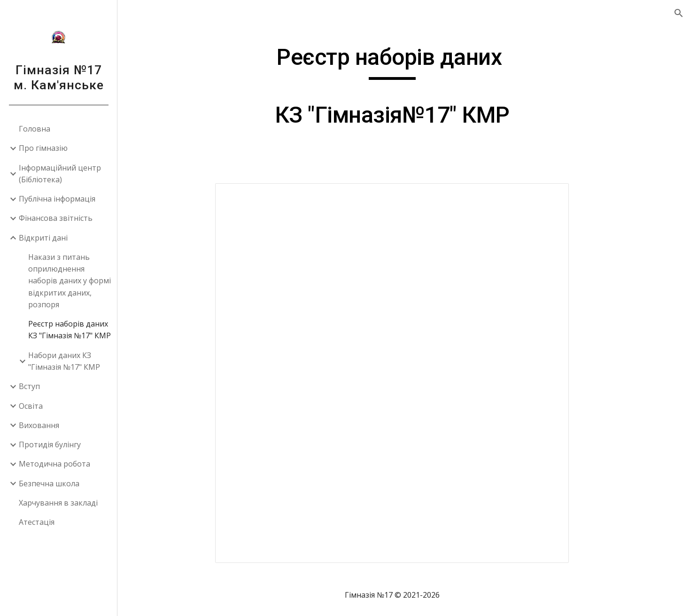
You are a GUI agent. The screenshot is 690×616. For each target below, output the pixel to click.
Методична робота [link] (54, 464)
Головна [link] (35, 129)
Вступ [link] (29, 386)
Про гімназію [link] (43, 148)
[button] (679, 13)
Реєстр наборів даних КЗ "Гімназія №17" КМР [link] (70, 330)
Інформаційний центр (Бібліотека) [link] (60, 174)
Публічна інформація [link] (57, 199)
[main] (404, 91)
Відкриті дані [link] (43, 238)
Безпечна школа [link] (49, 483)
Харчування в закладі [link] (58, 503)
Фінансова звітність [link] (56, 218)
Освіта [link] (31, 406)
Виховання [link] (39, 425)
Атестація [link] (37, 522)
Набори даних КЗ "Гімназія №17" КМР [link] (64, 361)
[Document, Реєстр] (404, 373)
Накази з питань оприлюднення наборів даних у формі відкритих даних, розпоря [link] (70, 281)
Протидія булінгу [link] (50, 444)
